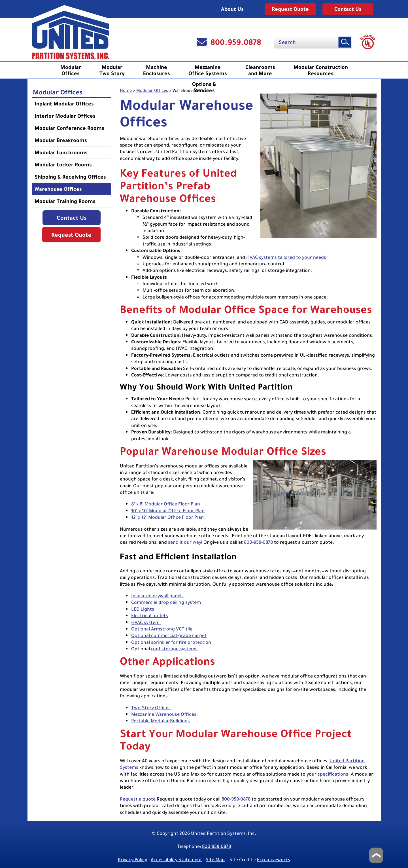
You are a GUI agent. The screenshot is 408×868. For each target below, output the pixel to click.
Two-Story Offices (151, 708)
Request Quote (290, 9)
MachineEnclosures (157, 70)
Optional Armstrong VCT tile (162, 629)
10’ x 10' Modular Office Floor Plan (168, 511)
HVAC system (146, 622)
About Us (232, 9)
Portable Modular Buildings (161, 721)
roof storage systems (174, 649)
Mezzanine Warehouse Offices (164, 714)
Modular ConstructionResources (321, 70)
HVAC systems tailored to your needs (286, 257)
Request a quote (138, 799)
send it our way (185, 542)
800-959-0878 (258, 542)
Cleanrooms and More (260, 70)
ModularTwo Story (112, 70)
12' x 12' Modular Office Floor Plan (167, 517)
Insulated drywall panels (157, 596)
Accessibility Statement (176, 860)
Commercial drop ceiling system (166, 602)
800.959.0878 (236, 42)
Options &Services (204, 87)
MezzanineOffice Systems (208, 70)
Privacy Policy (132, 860)
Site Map (215, 860)
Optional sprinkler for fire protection (171, 642)
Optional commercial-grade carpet (169, 635)
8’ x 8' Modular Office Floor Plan (166, 504)
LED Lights (143, 609)
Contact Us (348, 9)
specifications (333, 774)
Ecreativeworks (274, 860)
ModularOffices (71, 70)
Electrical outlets (150, 616)
